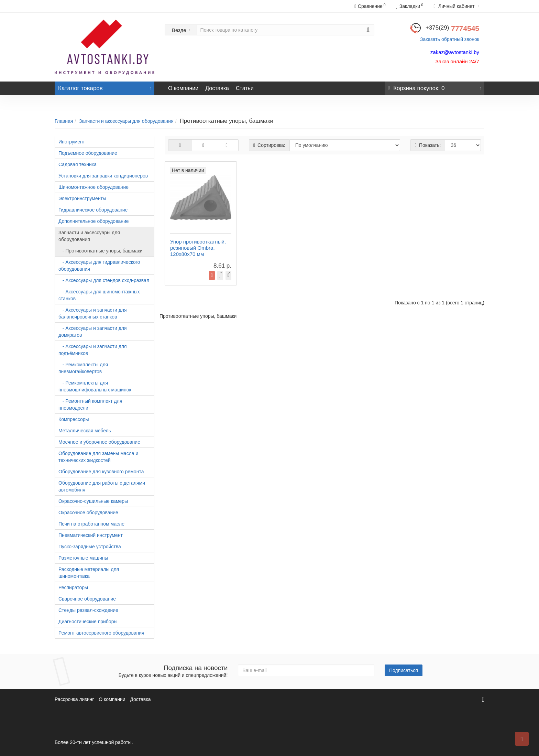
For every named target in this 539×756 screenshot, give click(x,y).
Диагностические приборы (88, 622)
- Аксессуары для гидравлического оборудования (99, 266)
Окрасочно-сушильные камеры (93, 501)
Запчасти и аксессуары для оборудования (126, 121)
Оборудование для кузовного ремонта (101, 472)
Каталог (104, 87)
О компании (183, 88)
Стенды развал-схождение (88, 610)
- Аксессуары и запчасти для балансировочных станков (93, 313)
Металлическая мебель (85, 431)
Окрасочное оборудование (88, 512)
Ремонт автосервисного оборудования (101, 633)
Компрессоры (74, 419)
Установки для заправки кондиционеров (103, 176)
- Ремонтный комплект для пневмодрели (90, 404)
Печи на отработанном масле (91, 524)
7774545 (452, 28)
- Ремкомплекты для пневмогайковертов (83, 368)
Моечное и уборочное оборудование (99, 442)
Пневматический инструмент (91, 535)
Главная (64, 121)
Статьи (245, 88)
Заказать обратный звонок (450, 39)
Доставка (217, 88)
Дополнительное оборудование (94, 221)
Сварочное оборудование (87, 599)
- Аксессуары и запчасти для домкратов (93, 332)
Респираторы (73, 587)
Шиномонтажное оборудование (93, 187)
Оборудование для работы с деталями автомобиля (102, 486)
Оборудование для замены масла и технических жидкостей (98, 457)
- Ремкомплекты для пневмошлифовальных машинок (95, 386)
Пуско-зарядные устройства (90, 547)
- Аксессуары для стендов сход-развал (104, 280)
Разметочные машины (83, 558)
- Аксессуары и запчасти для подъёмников (93, 350)
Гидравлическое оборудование (93, 210)
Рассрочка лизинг (74, 699)
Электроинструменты (82, 198)
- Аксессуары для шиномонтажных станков (99, 295)
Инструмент (72, 142)
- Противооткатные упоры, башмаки (101, 251)
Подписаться (404, 670)
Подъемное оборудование (88, 153)
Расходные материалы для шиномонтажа (89, 573)
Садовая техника (78, 164)
